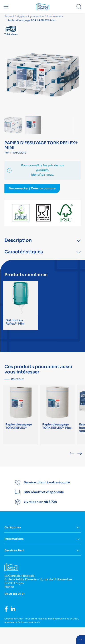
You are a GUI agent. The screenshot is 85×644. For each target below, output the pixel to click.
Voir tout (17, 379)
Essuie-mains (55, 16)
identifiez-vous (42, 175)
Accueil (9, 16)
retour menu (81, 640)
